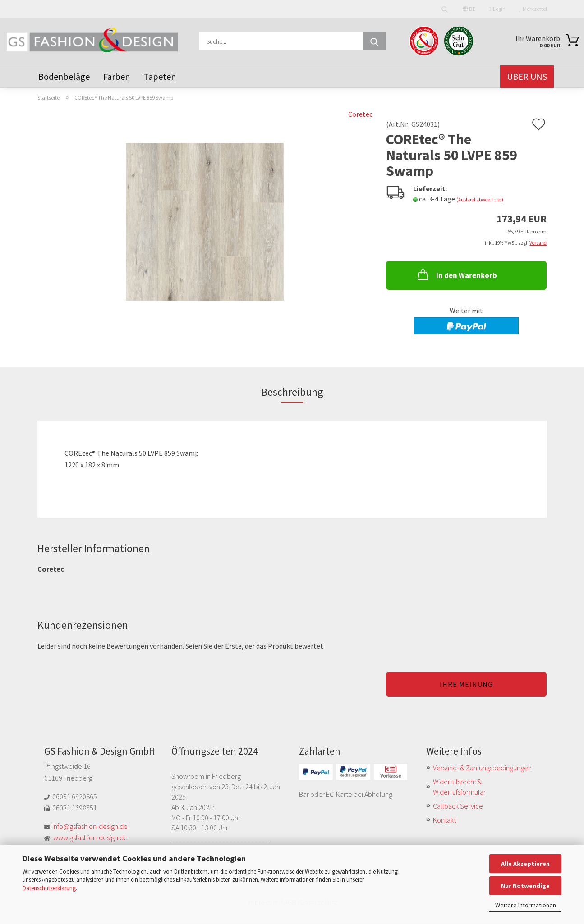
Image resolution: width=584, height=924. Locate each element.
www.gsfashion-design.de (90, 837)
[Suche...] (374, 41)
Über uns (527, 76)
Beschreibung (292, 392)
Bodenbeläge (64, 76)
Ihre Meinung (466, 684)
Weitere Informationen (526, 905)
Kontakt (444, 820)
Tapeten (160, 76)
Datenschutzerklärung (49, 888)
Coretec (360, 114)
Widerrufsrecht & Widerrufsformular (459, 787)
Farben (117, 76)
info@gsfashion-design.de (90, 826)
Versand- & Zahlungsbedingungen (482, 768)
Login (497, 9)
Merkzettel (533, 9)
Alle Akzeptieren (525, 864)
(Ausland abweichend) (480, 200)
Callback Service (458, 806)
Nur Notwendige (525, 886)
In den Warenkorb (456, 274)
